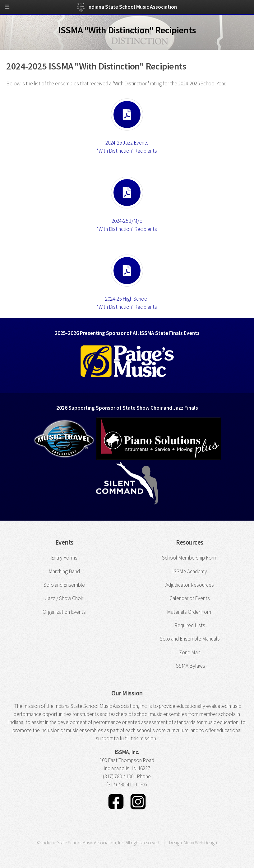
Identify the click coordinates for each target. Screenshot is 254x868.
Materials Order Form (190, 612)
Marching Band (64, 571)
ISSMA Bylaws (190, 666)
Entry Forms (64, 558)
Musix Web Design (200, 843)
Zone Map (190, 652)
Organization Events (64, 612)
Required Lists (190, 625)
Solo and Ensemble (64, 585)
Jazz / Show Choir (64, 598)
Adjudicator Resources (190, 585)
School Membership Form (190, 558)
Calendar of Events (190, 598)
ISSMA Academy (190, 571)
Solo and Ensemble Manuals (190, 639)
